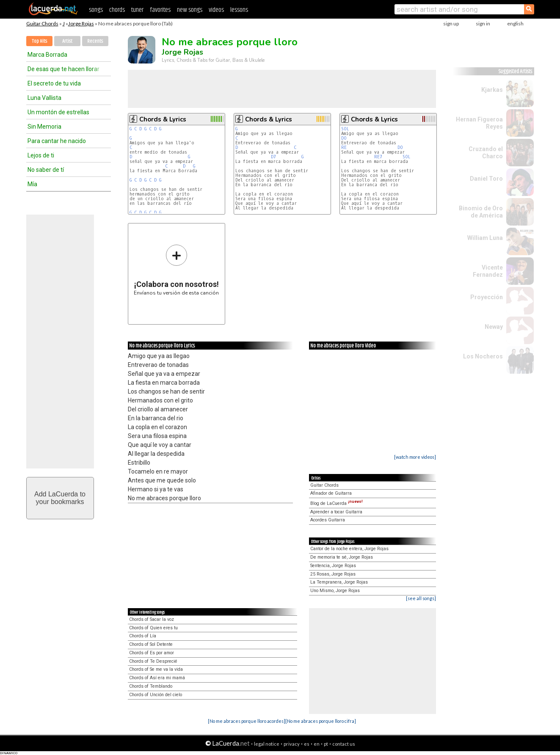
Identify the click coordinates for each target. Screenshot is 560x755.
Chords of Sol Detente (151, 644)
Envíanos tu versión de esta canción (176, 270)
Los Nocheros (483, 356)
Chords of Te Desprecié (153, 661)
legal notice (267, 744)
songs (96, 10)
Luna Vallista (44, 98)
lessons (239, 10)
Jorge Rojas (81, 23)
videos (216, 10)
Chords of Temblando (151, 686)
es (307, 744)
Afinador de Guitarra (331, 493)
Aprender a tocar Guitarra (336, 512)
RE (345, 147)
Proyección (487, 297)
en (317, 744)
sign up (451, 23)
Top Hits (39, 41)
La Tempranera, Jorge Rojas (339, 582)
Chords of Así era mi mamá (157, 678)
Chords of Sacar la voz (152, 619)
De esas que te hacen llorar (63, 69)
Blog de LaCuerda (337, 503)
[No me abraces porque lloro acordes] (247, 721)
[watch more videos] (415, 457)
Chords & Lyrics (163, 119)
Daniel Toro (486, 179)
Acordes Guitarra (328, 520)
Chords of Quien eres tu (153, 628)
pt (326, 744)
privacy (292, 744)
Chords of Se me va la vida (156, 669)
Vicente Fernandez (488, 271)
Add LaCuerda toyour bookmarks (60, 498)
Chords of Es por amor (152, 653)
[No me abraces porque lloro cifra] (321, 721)
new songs (190, 10)
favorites (160, 10)
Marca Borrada (47, 55)
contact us (344, 744)
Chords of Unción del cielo (156, 695)
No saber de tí (46, 170)
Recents (95, 41)
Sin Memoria (44, 127)
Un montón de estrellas (58, 112)
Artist (67, 41)
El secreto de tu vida (54, 83)
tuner (137, 10)
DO (345, 138)
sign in (483, 23)
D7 (273, 157)
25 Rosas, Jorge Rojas (333, 574)
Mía (32, 184)
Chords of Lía (143, 636)
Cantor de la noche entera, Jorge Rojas (349, 549)
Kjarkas (492, 90)
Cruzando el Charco (486, 153)
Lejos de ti (41, 155)
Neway (494, 327)
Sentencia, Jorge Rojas (333, 566)
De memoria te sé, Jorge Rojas (342, 557)
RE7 (378, 157)
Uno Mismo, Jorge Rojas (335, 591)
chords (117, 10)
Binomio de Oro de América (481, 212)
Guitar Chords (42, 23)
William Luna (485, 238)
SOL (346, 129)
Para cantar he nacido (57, 141)
